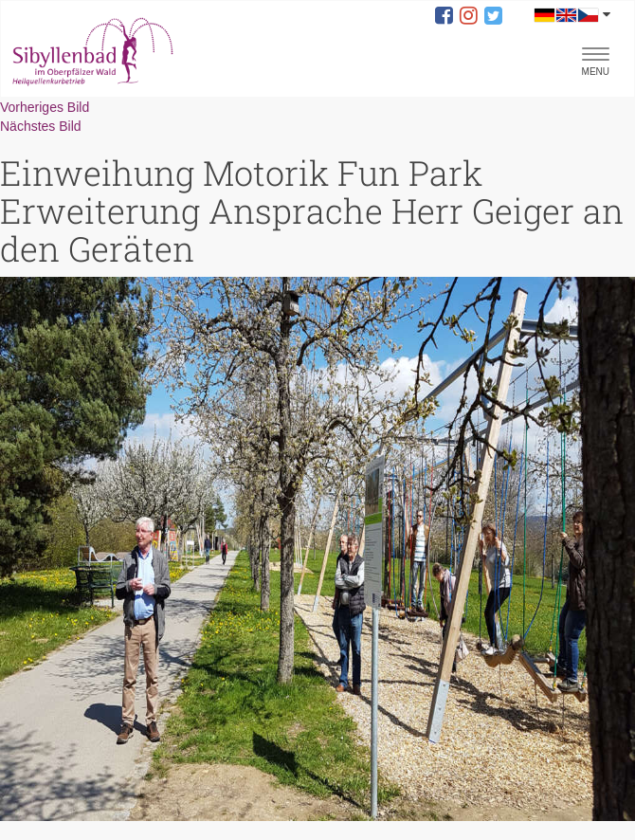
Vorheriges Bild (45, 107)
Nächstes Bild (41, 126)
